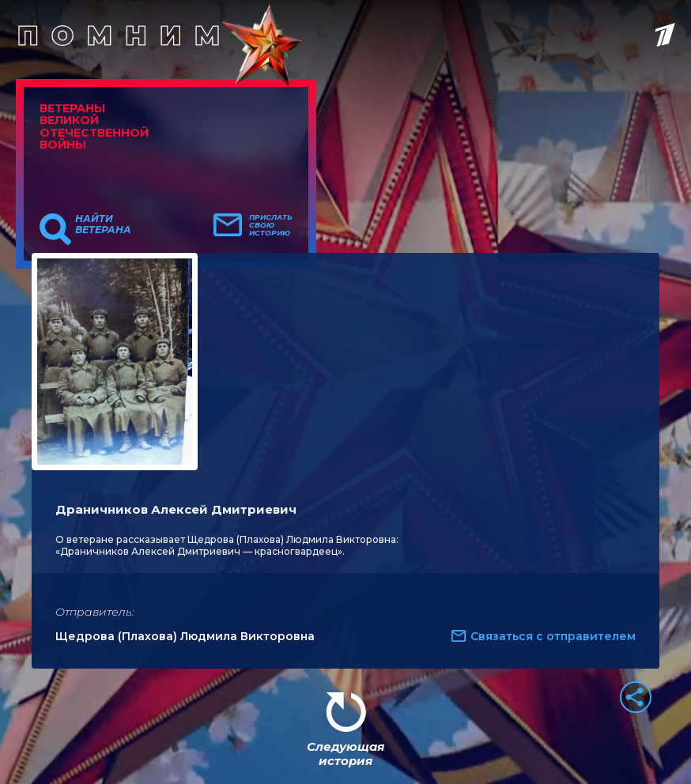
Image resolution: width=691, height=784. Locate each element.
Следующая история (345, 754)
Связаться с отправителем (553, 636)
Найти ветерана (103, 224)
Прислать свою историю (271, 225)
